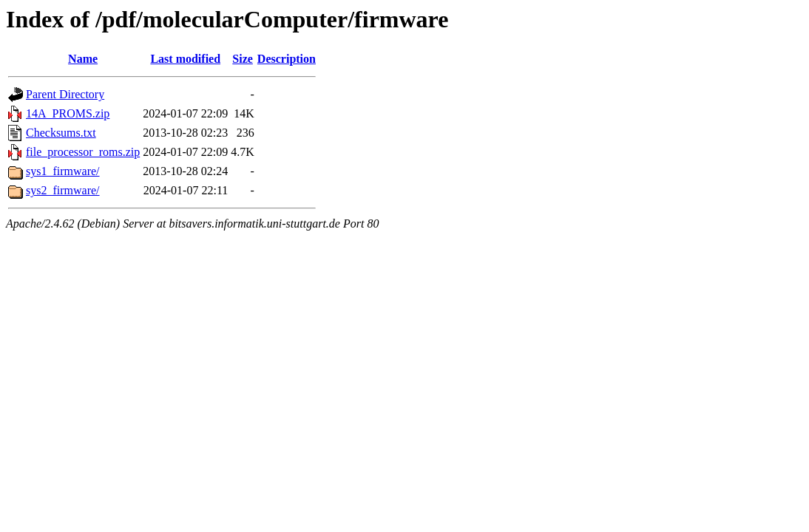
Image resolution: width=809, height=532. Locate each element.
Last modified (185, 59)
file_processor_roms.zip (83, 152)
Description (287, 59)
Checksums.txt (61, 133)
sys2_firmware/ (63, 190)
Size (243, 59)
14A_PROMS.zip (68, 113)
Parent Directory (65, 94)
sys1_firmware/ (63, 171)
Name (83, 59)
